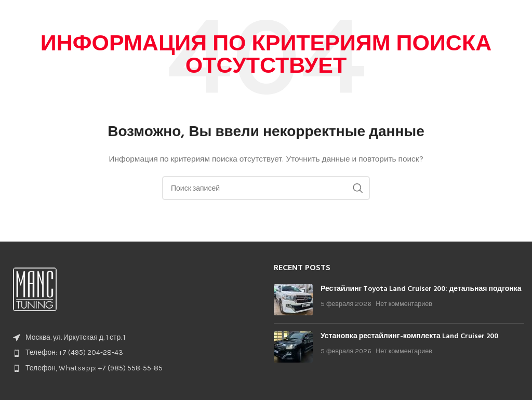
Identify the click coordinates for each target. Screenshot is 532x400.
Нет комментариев (404, 304)
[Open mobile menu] (519, 16)
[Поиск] (266, 188)
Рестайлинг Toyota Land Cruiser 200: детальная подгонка (421, 289)
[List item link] (133, 353)
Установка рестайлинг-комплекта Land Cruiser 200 (409, 336)
